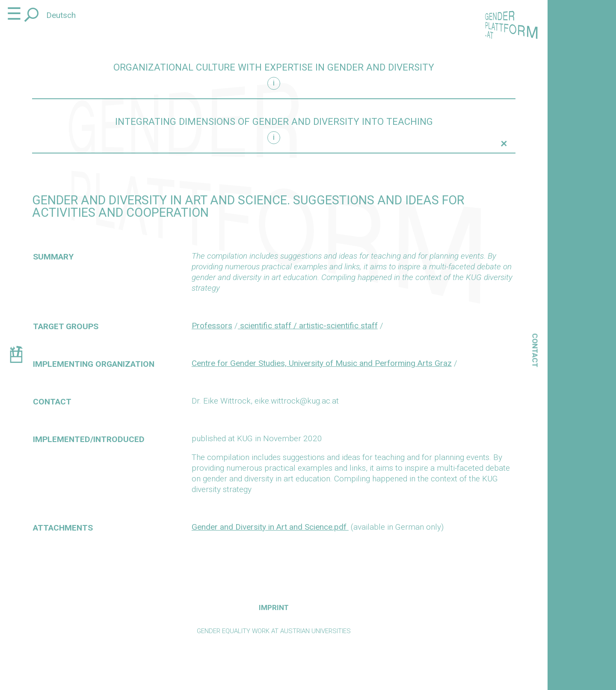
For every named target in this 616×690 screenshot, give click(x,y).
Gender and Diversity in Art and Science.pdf (270, 527)
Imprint (274, 607)
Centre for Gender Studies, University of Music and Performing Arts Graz (322, 363)
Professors (212, 326)
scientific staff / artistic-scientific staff (308, 326)
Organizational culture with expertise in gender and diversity (274, 67)
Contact (535, 351)
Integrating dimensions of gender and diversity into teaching (274, 122)
